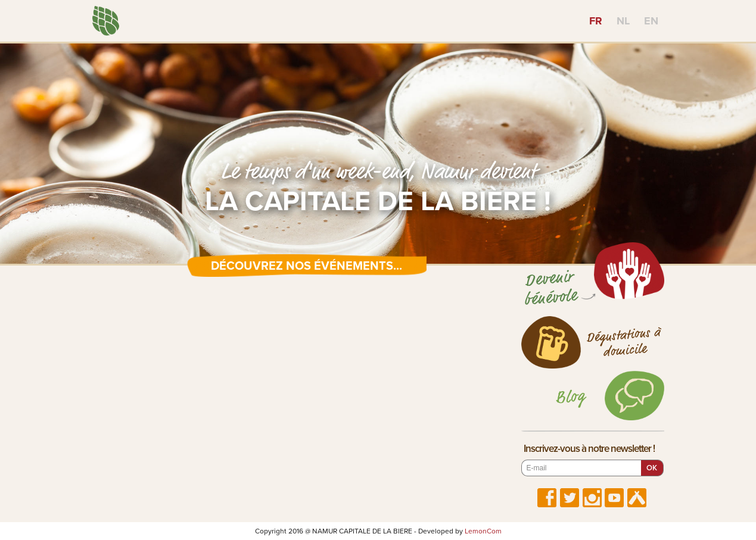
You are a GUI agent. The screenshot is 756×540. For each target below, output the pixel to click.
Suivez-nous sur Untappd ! (637, 498)
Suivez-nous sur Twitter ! (570, 498)
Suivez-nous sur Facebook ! (547, 498)
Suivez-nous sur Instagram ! (592, 498)
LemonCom (483, 531)
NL (623, 21)
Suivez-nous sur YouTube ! (614, 498)
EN (651, 21)
